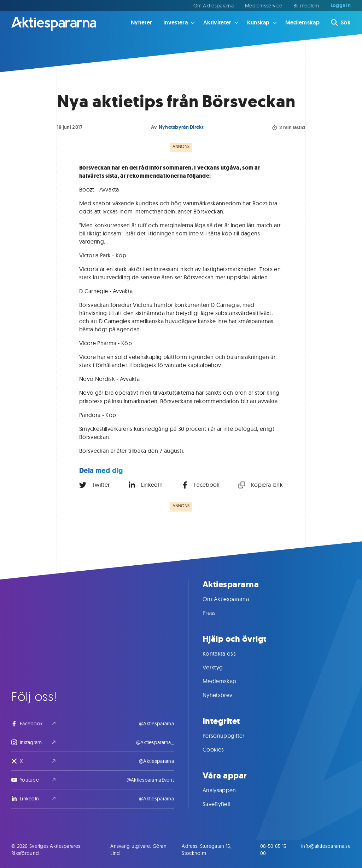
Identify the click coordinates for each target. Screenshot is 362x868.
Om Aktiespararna (214, 6)
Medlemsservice (264, 6)
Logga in (341, 6)
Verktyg (220, 667)
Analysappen (226, 790)
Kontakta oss (226, 653)
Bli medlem (306, 6)
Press (216, 613)
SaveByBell (223, 804)
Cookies (220, 749)
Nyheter (141, 22)
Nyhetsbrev (224, 695)
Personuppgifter (231, 736)
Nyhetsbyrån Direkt (181, 127)
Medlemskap (302, 22)
